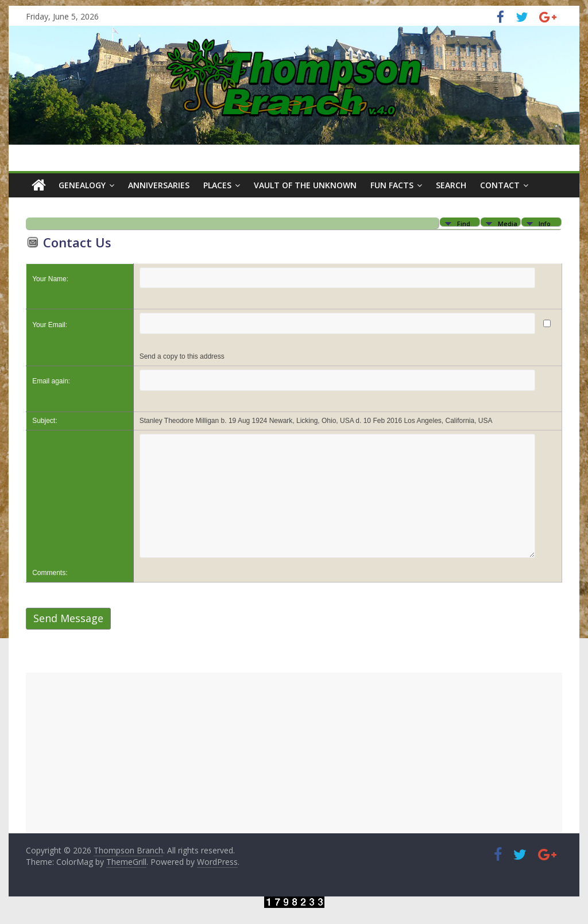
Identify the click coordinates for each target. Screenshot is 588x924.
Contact (500, 185)
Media (508, 223)
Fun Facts (392, 185)
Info (545, 223)
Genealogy (82, 185)
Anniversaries (159, 185)
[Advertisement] (294, 753)
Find (464, 223)
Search (451, 185)
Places (217, 185)
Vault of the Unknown (305, 185)
